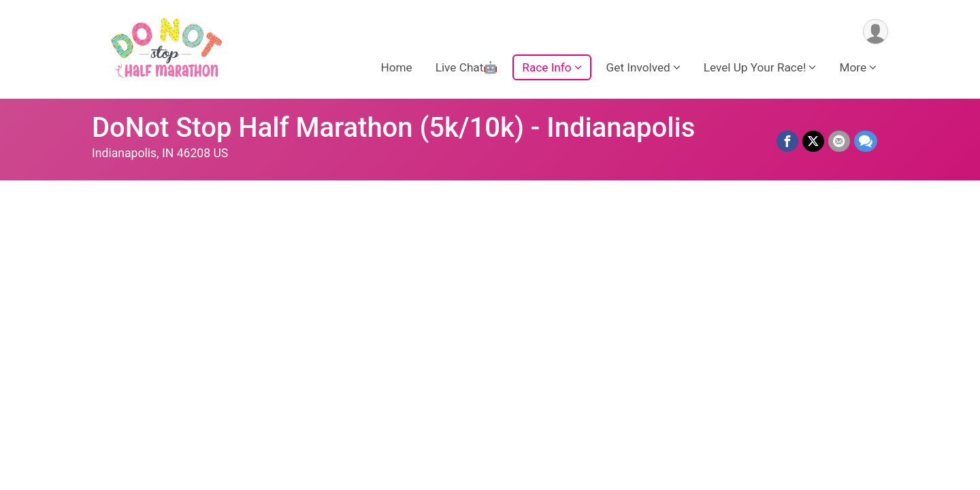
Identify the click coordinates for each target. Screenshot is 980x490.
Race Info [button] (546, 67)
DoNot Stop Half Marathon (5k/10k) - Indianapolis (393, 128)
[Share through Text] (866, 142)
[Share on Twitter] (813, 142)
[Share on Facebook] (787, 142)
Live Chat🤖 (467, 67)
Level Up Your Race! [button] (755, 67)
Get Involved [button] (638, 67)
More (853, 67)
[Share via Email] (839, 142)
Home (396, 67)
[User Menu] (876, 32)
